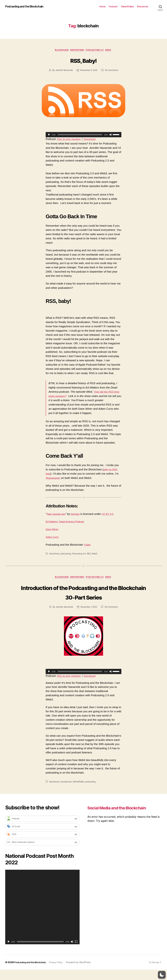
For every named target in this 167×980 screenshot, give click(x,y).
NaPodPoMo (77, 50)
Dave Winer (53, 530)
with (106, 470)
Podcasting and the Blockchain (27, 7)
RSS (90, 554)
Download (93, 140)
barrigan (78, 514)
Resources (143, 6)
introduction (67, 792)
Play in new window (70, 140)
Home (102, 6)
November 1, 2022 (89, 617)
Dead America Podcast (75, 522)
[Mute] (111, 135)
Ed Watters (52, 522)
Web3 (111, 50)
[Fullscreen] (76, 952)
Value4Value (127, 6)
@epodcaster (54, 478)
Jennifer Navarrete (63, 71)
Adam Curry (53, 537)
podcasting (66, 554)
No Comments (112, 71)
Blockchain (60, 50)
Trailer (88, 545)
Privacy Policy (59, 973)
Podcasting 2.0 (96, 50)
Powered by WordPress (83, 973)
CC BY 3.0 (112, 514)
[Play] (49, 135)
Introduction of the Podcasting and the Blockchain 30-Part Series (83, 597)
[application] (83, 135)
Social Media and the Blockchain (112, 821)
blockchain (54, 554)
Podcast (113, 6)
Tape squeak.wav (57, 514)
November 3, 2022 (89, 71)
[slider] (80, 135)
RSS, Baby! (83, 60)
